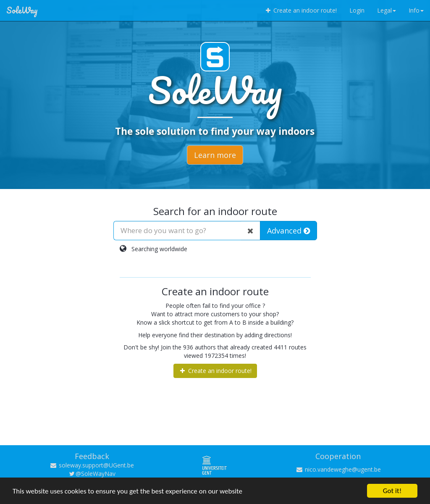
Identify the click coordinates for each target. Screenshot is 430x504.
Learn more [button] (215, 155)
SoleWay (22, 10)
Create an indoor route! (300, 10)
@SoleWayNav (92, 474)
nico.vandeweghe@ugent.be (338, 469)
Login (357, 10)
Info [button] (416, 10)
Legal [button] (387, 10)
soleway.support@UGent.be (92, 465)
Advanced (288, 231)
